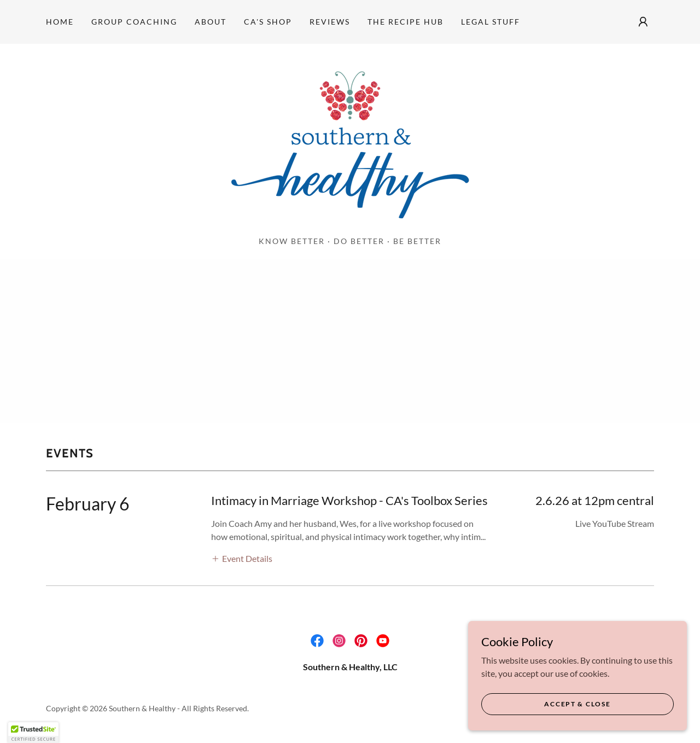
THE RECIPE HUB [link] (406, 22)
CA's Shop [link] (268, 22)
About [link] (211, 22)
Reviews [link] (330, 22)
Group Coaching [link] (134, 22)
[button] (643, 22)
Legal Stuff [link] (491, 22)
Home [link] (60, 22)
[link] (350, 143)
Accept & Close (577, 704)
